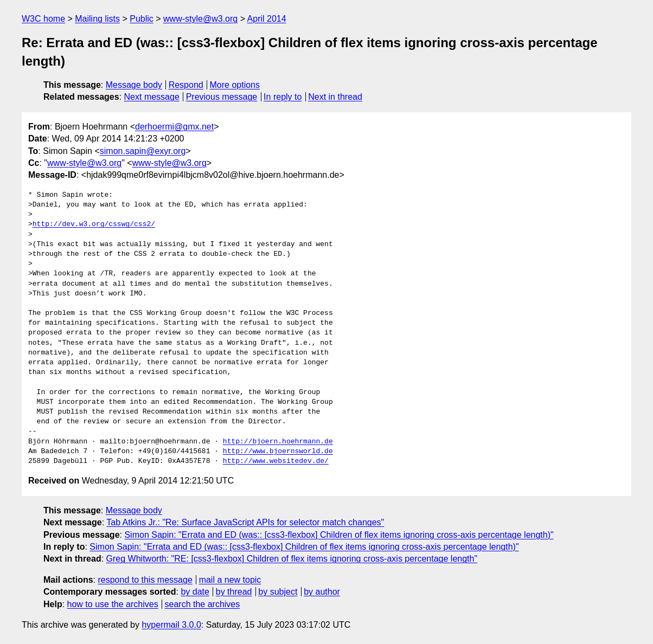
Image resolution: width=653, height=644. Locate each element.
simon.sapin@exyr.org (143, 151)
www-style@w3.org (200, 19)
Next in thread (335, 97)
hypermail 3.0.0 (171, 625)
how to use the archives (113, 604)
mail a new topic (230, 580)
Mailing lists (97, 19)
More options (235, 85)
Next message (152, 97)
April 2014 (267, 19)
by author (322, 592)
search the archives (203, 604)
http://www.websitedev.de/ (276, 461)
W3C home (43, 19)
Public (142, 19)
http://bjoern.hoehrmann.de (278, 442)
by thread (234, 592)
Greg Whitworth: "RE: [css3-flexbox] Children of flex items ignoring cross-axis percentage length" (292, 559)
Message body (134, 85)
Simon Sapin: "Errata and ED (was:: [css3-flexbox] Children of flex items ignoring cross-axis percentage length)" (339, 535)
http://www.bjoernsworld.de (278, 452)
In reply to (283, 97)
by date (195, 592)
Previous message (222, 97)
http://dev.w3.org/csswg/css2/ (94, 224)
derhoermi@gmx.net (174, 127)
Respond (186, 85)
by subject (278, 592)
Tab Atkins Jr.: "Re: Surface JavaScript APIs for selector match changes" (245, 522)
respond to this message (145, 580)
